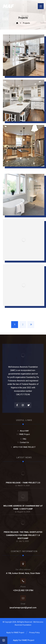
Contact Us (23, 442)
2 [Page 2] (23, 325)
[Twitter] (29, 405)
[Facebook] (17, 405)
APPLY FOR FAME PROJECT (23, 447)
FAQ (23, 439)
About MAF (23, 431)
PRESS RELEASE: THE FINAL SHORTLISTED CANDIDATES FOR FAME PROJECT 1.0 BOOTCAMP (23, 535)
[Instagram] (23, 405)
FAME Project (23, 434)
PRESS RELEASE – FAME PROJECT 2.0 (23, 483)
